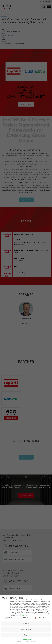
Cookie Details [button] (20, 641)
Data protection (27, 641)
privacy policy (24, 615)
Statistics (24, 617)
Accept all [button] (26, 623)
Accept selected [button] (26, 629)
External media (41, 617)
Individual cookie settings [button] (26, 639)
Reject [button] (26, 635)
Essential (8, 617)
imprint (33, 641)
